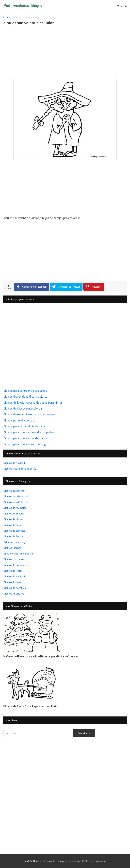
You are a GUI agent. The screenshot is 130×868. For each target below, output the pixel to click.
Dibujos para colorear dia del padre (25, 438)
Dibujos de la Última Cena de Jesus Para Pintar (33, 403)
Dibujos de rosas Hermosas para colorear (29, 414)
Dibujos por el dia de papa (19, 420)
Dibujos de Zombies (15, 588)
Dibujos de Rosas (13, 582)
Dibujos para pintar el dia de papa (24, 426)
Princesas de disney (14, 542)
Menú (124, 6)
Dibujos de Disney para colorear (23, 408)
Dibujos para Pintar (14, 491)
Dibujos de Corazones (16, 565)
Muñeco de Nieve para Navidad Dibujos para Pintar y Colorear (41, 656)
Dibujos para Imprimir (16, 496)
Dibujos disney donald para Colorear (26, 396)
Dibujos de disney (13, 519)
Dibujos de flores (13, 571)
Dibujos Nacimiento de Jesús (20, 469)
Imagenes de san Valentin (18, 553)
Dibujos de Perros (13, 536)
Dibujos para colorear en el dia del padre (28, 432)
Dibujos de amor (13, 525)
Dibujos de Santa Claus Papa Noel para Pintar (31, 706)
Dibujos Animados (14, 513)
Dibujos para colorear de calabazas (25, 391)
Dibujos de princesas (15, 531)
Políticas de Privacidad (94, 861)
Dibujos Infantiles (14, 594)
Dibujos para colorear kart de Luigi (25, 444)
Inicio (6, 17)
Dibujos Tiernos (12, 548)
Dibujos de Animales (15, 508)
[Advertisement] (65, 53)
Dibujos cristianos (14, 559)
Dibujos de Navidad (14, 463)
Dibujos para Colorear (16, 502)
